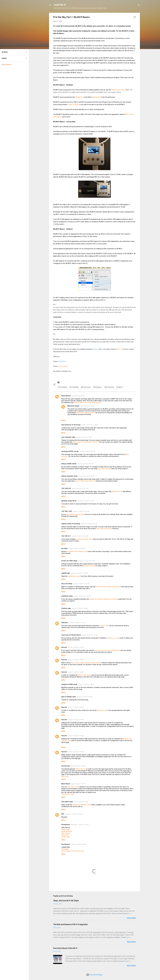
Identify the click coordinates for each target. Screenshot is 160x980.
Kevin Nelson (66, 396)
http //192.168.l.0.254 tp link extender (108, 587)
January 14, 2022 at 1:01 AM (77, 623)
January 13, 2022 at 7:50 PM (84, 437)
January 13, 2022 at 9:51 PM (85, 464)
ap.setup (64, 548)
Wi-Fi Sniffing (74, 387)
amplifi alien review (74, 576)
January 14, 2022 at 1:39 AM (76, 660)
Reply (63, 420)
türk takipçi (65, 849)
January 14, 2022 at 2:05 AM (76, 707)
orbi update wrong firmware (75, 514)
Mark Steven (66, 784)
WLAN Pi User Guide (118, 90)
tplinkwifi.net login (89, 566)
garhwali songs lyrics (69, 501)
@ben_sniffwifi (63, 366)
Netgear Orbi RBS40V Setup (82, 805)
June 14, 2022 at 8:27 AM (81, 802)
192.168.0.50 (66, 488)
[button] (135, 17)
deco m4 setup (67, 584)
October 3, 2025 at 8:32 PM (78, 844)
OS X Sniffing (62, 387)
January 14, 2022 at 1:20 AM (90, 635)
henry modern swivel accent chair (73, 851)
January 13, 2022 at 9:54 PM (86, 476)
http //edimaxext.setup (104, 529)
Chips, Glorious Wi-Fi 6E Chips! (66, 901)
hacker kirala (66, 829)
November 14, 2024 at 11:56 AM (74, 814)
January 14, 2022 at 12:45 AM (82, 596)
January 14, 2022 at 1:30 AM (76, 647)
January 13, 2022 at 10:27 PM (81, 511)
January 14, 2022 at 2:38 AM (76, 752)
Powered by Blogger (95, 975)
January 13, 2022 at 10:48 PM (77, 548)
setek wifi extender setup (84, 539)
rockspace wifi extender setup (77, 551)
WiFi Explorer (98, 387)
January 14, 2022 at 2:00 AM (85, 697)
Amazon (96, 349)
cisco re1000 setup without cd (85, 481)
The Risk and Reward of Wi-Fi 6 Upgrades (70, 924)
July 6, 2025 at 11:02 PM (87, 406)
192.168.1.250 (67, 511)
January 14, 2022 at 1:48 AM (76, 672)
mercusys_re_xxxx (113, 638)
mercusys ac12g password (71, 635)
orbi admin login (67, 802)
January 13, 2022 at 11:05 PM (79, 573)
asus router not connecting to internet (86, 442)
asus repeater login (68, 437)
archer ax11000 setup (69, 561)
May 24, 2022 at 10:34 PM (78, 766)
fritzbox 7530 (104, 626)
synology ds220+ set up (70, 451)
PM (62, 814)
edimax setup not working (71, 524)
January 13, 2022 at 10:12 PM (86, 501)
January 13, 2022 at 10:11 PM (80, 488)
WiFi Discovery (86, 387)
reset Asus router (73, 787)
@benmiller (62, 361)
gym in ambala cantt (69, 697)
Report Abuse (7, 65)
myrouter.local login (104, 469)
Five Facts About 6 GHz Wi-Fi (65, 948)
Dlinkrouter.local (81, 769)
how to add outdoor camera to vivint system (86, 663)
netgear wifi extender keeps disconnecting (103, 599)
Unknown (65, 623)
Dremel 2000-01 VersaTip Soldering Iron (88, 403)
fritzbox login (66, 608)
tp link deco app (102, 710)
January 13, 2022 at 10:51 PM (86, 561)
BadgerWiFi (97, 97)
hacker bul (65, 835)
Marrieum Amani (73, 406)
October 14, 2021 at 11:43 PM (90, 425)
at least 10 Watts (73, 105)
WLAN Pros (79, 97)
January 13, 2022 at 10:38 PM (80, 536)
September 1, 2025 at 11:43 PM (80, 825)
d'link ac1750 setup (84, 675)
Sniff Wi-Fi (60, 5)
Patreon (120, 349)
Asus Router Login (68, 794)
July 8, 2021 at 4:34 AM (78, 396)
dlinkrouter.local (117, 491)
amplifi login (66, 573)
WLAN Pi (120, 387)
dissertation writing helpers (86, 413)
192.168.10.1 (66, 536)
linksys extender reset (69, 476)
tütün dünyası (66, 833)
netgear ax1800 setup (69, 684)
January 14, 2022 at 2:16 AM (76, 736)
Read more (131, 918)
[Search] (139, 6)
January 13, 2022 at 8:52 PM (87, 451)
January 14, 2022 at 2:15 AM (76, 720)
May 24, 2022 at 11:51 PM (78, 784)
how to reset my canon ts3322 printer (107, 650)
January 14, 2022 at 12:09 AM (81, 584)
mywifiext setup (67, 596)
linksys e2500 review (69, 464)
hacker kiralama (67, 831)
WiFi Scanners (109, 387)
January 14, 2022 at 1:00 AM (80, 608)
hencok (64, 647)
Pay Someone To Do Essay (71, 425)
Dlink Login (65, 776)
